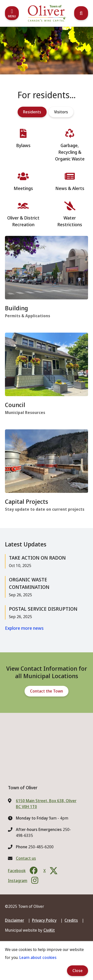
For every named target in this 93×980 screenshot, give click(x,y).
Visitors (61, 112)
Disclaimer (15, 920)
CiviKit (49, 930)
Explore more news (24, 628)
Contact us (26, 858)
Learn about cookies (38, 957)
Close (77, 971)
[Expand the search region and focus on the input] (81, 13)
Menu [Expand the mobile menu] (12, 16)
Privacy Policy (44, 920)
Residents (32, 112)
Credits (71, 920)
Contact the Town (46, 691)
